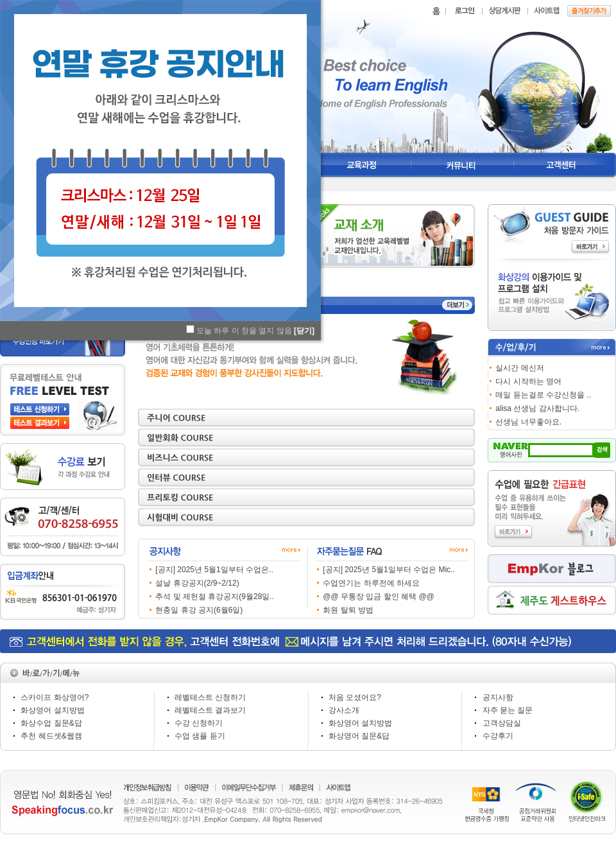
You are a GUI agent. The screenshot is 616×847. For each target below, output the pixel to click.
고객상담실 (502, 723)
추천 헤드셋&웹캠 (51, 736)
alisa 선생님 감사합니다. (537, 408)
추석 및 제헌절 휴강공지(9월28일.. (215, 597)
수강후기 (498, 736)
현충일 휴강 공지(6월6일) (199, 610)
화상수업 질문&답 (51, 723)
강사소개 (344, 710)
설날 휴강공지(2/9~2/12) (197, 583)
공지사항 (498, 697)
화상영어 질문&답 (359, 736)
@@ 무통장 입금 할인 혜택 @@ (378, 597)
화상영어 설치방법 (52, 710)
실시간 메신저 (519, 368)
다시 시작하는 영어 (528, 381)
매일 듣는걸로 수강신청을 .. (543, 395)
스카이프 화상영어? (55, 697)
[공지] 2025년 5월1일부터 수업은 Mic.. (389, 570)
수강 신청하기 (199, 723)
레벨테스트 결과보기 (210, 710)
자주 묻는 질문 (508, 710)
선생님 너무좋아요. (528, 422)
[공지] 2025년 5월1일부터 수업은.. (214, 570)
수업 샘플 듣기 (200, 736)
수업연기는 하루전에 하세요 (371, 583)
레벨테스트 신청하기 (210, 697)
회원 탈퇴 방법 (348, 610)
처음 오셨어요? (355, 697)
